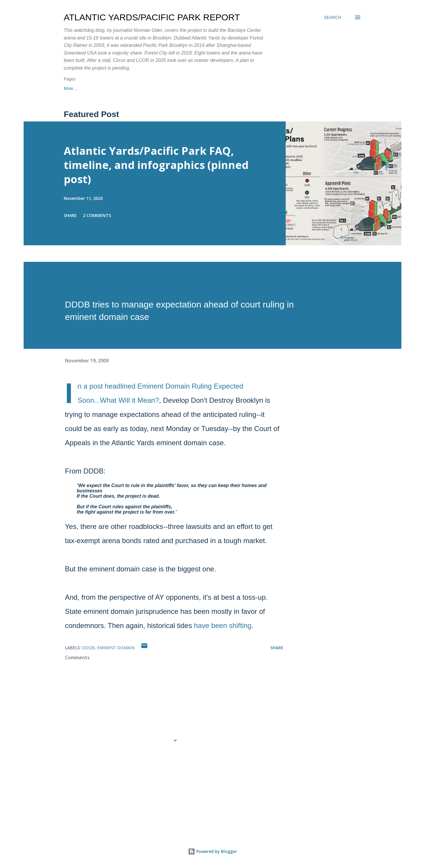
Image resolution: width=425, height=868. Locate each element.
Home (69, 88)
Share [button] (70, 215)
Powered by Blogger (212, 851)
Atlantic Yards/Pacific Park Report (152, 17)
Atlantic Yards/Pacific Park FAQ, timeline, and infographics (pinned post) (156, 165)
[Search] (333, 17)
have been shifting (223, 625)
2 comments (97, 215)
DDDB (88, 648)
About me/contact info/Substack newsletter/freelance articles (148, 88)
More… (228, 88)
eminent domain (116, 648)
